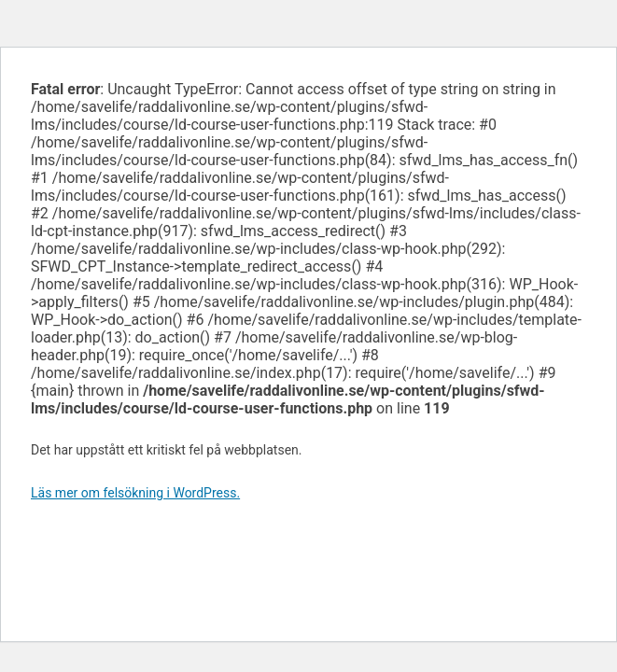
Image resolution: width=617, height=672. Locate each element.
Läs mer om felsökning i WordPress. (135, 493)
